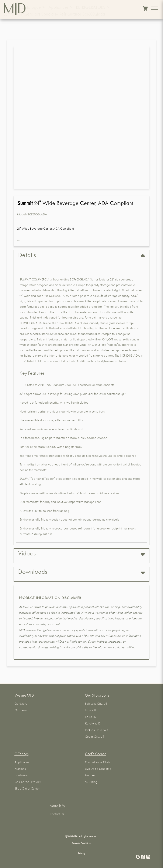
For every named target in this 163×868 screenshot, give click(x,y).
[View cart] (145, 9)
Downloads (81, 573)
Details (81, 256)
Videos (81, 554)
